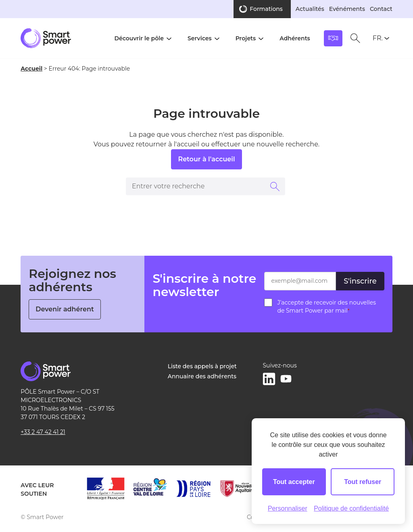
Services (200, 38)
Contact (381, 9)
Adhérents (295, 38)
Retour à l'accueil (206, 159)
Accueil (31, 69)
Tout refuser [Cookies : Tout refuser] (363, 482)
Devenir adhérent (65, 309)
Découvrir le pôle (139, 38)
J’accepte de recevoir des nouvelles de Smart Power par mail (326, 307)
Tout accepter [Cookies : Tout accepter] (294, 482)
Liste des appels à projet (202, 366)
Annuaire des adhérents (202, 376)
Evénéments (347, 9)
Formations (266, 9)
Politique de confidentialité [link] (351, 508)
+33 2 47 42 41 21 (43, 432)
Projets (246, 38)
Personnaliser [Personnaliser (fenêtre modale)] (288, 508)
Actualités (310, 9)
